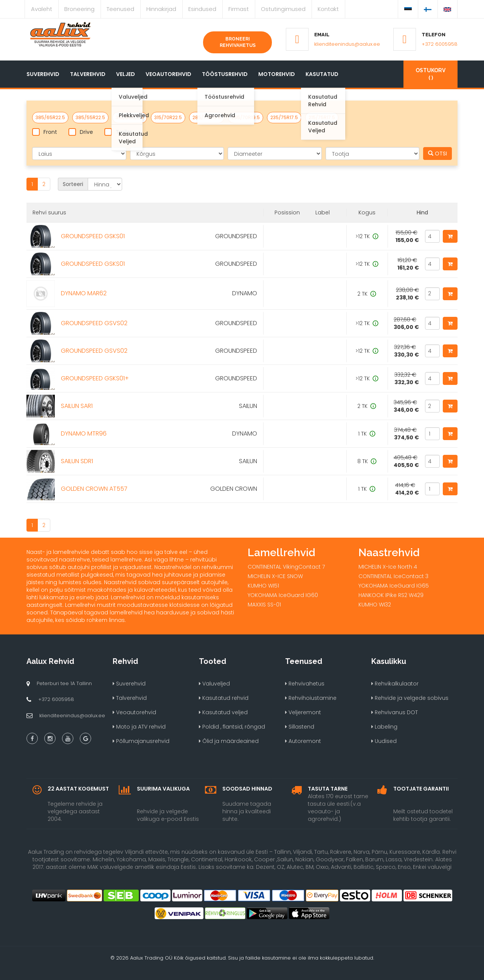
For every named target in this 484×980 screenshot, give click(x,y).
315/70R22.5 (168, 117)
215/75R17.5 (322, 117)
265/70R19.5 (246, 117)
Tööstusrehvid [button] (225, 74)
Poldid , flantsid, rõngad (232, 727)
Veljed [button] (126, 74)
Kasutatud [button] (322, 74)
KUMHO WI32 (375, 605)
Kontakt (328, 9)
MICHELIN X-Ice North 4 (388, 567)
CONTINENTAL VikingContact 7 (286, 567)
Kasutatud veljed (223, 712)
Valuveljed (214, 684)
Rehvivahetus (305, 684)
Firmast (239, 9)
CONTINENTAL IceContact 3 (393, 576)
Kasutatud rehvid (224, 698)
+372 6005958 (440, 44)
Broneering (79, 9)
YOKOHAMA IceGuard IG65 (394, 586)
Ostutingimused (283, 9)
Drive (81, 132)
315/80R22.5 (130, 117)
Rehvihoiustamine (311, 698)
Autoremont (303, 741)
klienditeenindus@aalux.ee (347, 44)
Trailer (118, 132)
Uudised (384, 741)
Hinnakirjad (161, 9)
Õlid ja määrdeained (229, 741)
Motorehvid (277, 74)
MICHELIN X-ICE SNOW (275, 576)
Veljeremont (303, 712)
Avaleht (42, 9)
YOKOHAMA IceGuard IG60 (283, 595)
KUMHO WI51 (263, 586)
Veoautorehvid (168, 74)
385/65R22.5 (50, 117)
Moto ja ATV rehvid (139, 727)
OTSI (437, 154)
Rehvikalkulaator (395, 684)
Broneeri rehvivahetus (238, 42)
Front (45, 132)
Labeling (384, 727)
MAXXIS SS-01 (264, 605)
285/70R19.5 (207, 117)
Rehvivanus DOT (395, 712)
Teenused (120, 9)
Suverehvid (43, 74)
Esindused (202, 9)
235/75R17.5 (284, 117)
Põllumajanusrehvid (141, 741)
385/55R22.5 (90, 117)
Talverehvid (88, 74)
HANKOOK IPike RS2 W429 (391, 595)
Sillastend (300, 727)
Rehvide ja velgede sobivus (410, 698)
